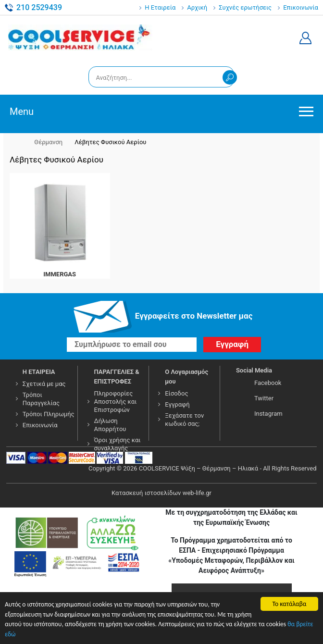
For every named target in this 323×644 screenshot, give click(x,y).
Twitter (264, 398)
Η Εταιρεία (160, 7)
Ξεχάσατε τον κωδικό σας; (184, 420)
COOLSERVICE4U (80, 38)
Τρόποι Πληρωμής (49, 414)
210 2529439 (39, 7)
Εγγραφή (177, 404)
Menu (22, 111)
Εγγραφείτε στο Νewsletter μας (194, 316)
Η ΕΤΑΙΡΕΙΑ (39, 372)
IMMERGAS (60, 274)
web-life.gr (197, 493)
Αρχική (197, 7)
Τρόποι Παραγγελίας (41, 399)
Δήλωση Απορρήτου (110, 425)
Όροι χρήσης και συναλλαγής (118, 444)
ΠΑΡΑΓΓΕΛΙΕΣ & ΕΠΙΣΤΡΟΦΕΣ (117, 377)
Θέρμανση (48, 142)
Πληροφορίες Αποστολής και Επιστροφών (116, 402)
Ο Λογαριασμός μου (186, 377)
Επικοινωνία (301, 7)
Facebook (268, 383)
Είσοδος (176, 393)
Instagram (268, 414)
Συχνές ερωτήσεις (245, 7)
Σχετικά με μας (44, 384)
